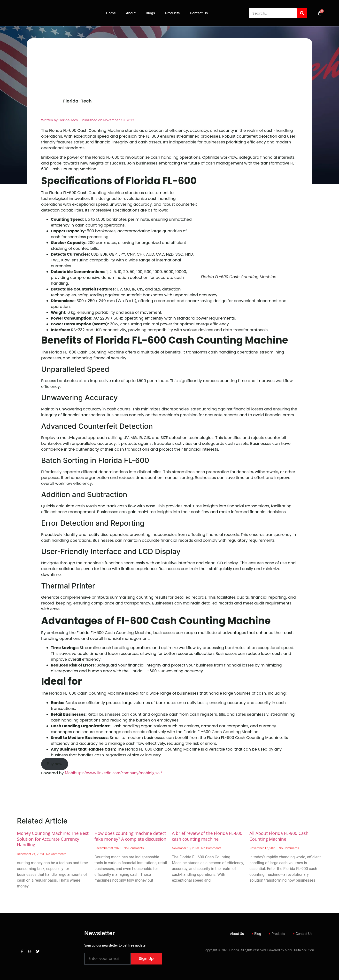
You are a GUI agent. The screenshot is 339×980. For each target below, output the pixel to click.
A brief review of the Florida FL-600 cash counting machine (207, 836)
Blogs (150, 13)
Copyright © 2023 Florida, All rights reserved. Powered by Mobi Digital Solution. (259, 950)
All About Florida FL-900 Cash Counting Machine (279, 836)
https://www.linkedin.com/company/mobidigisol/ (118, 773)
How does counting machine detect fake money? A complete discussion (130, 836)
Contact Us (199, 13)
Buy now (54, 764)
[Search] (302, 13)
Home (111, 13)
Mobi (69, 773)
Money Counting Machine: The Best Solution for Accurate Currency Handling (53, 839)
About (131, 13)
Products (172, 13)
